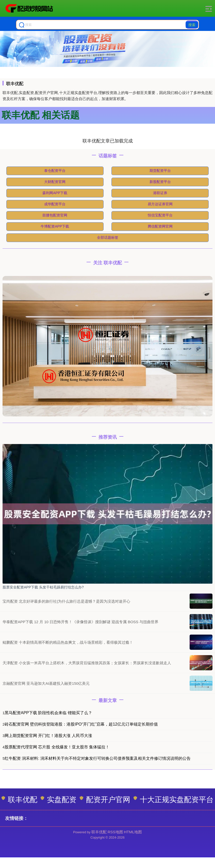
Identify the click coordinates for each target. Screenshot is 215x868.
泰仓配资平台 (55, 171)
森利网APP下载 (55, 193)
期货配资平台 (160, 171)
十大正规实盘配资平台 (173, 799)
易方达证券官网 (160, 204)
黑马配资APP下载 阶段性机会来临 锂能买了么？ (48, 713)
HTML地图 (133, 832)
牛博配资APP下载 (55, 226)
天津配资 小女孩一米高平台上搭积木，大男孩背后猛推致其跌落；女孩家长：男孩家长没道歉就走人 (87, 663)
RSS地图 (115, 832)
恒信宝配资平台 (160, 215)
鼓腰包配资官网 (55, 215)
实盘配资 (59, 799)
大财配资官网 (55, 182)
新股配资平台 (160, 182)
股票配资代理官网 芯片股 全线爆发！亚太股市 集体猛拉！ (57, 747)
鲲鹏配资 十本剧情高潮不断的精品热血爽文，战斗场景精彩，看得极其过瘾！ (68, 642)
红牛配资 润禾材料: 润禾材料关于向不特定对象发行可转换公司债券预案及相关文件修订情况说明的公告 (98, 758)
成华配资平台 (55, 204)
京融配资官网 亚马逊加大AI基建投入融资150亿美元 (46, 683)
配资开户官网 (105, 799)
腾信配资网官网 (160, 226)
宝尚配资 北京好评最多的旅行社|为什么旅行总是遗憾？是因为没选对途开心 (66, 601)
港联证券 (160, 193)
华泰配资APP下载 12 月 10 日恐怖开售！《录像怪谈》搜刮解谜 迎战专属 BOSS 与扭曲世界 (80, 622)
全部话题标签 (108, 237)
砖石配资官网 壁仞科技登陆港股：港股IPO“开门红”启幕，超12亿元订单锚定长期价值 (81, 724)
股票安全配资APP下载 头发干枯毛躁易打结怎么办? (43, 587)
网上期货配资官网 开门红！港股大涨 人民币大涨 (48, 736)
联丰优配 (19, 799)
